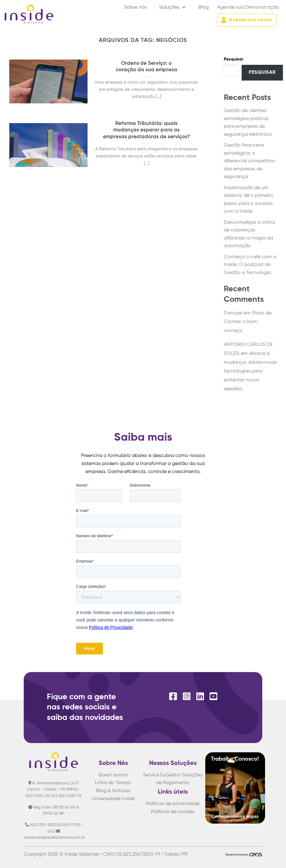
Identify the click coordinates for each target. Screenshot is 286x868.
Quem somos (113, 775)
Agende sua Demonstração (248, 7)
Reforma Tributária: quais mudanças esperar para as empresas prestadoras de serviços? (146, 130)
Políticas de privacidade (173, 804)
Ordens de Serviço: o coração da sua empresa (147, 67)
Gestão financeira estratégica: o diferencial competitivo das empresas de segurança (249, 161)
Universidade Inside (113, 799)
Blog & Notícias (113, 791)
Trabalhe (223, 759)
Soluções (173, 7)
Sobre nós (135, 7)
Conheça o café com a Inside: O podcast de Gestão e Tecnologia (250, 265)
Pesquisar (234, 59)
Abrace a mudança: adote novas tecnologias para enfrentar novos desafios (250, 371)
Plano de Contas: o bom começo (248, 322)
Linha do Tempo (113, 783)
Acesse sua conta (246, 20)
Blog (204, 7)
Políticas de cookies (173, 812)
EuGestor (171, 775)
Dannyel (233, 313)
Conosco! (247, 759)
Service (151, 775)
